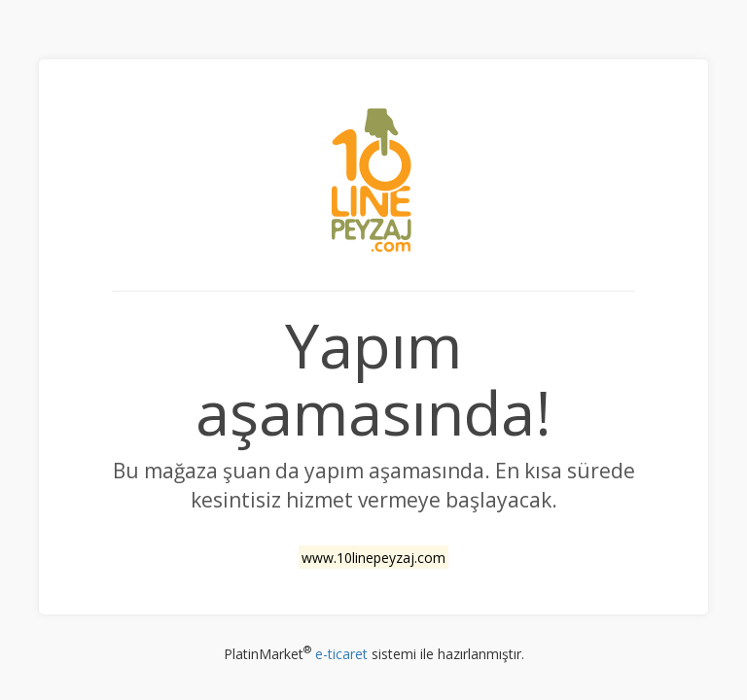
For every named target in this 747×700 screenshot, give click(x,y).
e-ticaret (341, 654)
